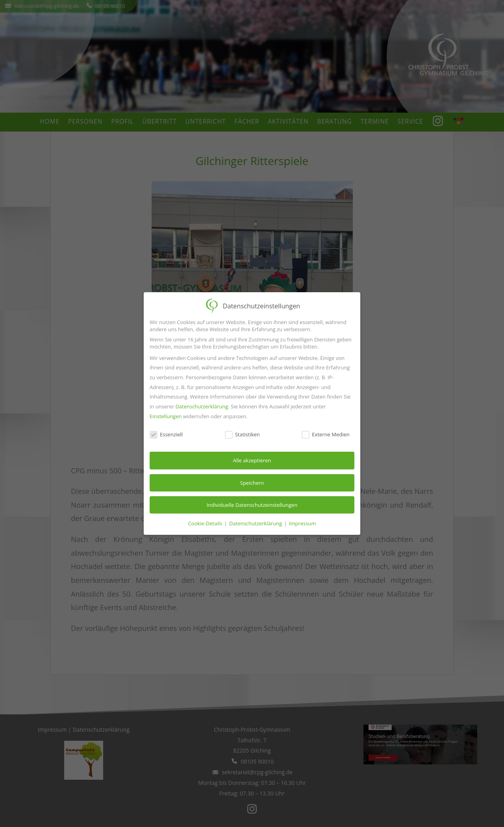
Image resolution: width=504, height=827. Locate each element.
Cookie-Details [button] (206, 523)
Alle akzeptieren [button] (252, 460)
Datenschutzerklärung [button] (256, 523)
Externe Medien (325, 434)
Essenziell (166, 434)
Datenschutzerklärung (202, 406)
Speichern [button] (252, 483)
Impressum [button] (303, 523)
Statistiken (242, 434)
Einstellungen (166, 416)
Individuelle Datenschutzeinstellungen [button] (252, 505)
